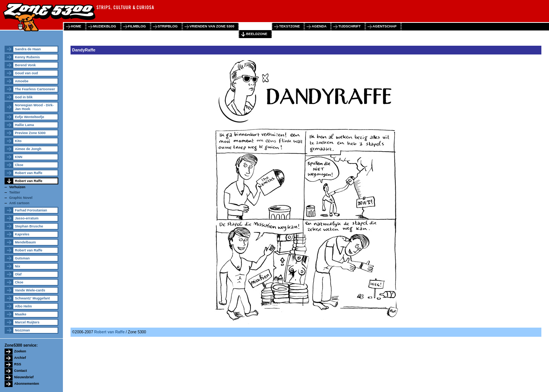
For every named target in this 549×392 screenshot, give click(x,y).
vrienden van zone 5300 (212, 26)
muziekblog (105, 26)
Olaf (18, 274)
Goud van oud (26, 73)
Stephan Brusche (29, 226)
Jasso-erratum (27, 218)
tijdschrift (349, 26)
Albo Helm (23, 306)
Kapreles (22, 234)
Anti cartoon (19, 203)
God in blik (24, 97)
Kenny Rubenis (27, 57)
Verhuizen (17, 187)
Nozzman (22, 330)
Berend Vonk (25, 65)
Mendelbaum (25, 242)
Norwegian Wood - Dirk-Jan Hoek (34, 107)
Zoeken (20, 351)
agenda (319, 26)
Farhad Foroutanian (31, 210)
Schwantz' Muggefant (32, 298)
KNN (19, 157)
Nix (18, 266)
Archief (20, 358)
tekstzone (290, 26)
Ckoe (19, 165)
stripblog (168, 26)
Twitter (15, 192)
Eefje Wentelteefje (30, 117)
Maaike (21, 314)
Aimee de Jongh (28, 149)
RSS (18, 364)
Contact (21, 371)
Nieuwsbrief (24, 377)
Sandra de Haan (28, 49)
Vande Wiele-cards (30, 290)
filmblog (137, 26)
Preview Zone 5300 (30, 133)
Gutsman (22, 258)
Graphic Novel (21, 198)
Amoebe (22, 81)
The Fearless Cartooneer (35, 89)
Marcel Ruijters (27, 322)
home (76, 26)
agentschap (384, 26)
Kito (18, 141)
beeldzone (257, 34)
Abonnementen (27, 384)
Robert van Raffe (29, 173)
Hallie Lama (24, 125)
